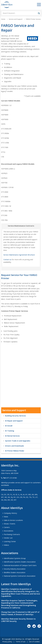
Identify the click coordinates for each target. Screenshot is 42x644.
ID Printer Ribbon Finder (15, 451)
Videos (6, 545)
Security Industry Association (15, 569)
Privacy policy (7, 642)
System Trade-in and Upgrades (18, 441)
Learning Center (10, 541)
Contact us (7, 259)
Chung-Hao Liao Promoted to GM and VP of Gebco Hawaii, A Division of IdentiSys (20, 613)
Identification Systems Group (15, 558)
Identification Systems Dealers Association (20, 562)
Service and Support (16, 19)
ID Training (10, 431)
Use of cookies (34, 642)
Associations (9, 531)
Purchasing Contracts (12, 534)
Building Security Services (16, 416)
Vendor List (8, 538)
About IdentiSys (12, 508)
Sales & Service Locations (13, 520)
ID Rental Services (12, 436)
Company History (10, 513)
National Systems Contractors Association (20, 576)
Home (3, 19)
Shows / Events (10, 524)
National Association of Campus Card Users (20, 565)
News (6, 517)
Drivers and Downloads (15, 446)
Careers (7, 527)
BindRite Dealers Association (15, 572)
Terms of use (21, 642)
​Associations (10, 553)
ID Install (9, 426)
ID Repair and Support (14, 421)
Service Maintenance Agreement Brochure (19, 255)
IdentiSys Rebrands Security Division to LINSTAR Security (18, 620)
